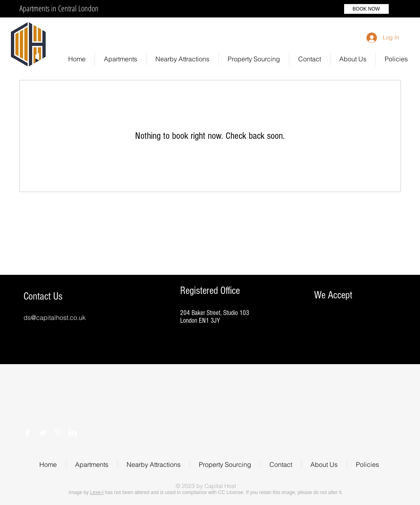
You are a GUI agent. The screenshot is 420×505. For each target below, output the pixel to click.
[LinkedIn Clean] (73, 433)
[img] (322, 349)
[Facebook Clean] (28, 433)
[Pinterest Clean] (58, 433)
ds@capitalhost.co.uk (55, 317)
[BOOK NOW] (366, 9)
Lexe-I (97, 492)
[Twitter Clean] (43, 433)
